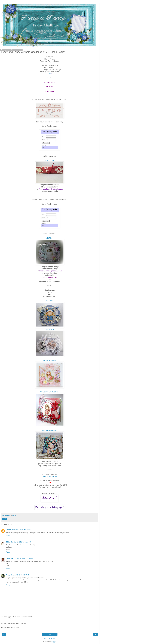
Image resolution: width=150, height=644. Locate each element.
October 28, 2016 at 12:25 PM (21, 542)
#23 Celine (50, 301)
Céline (8, 542)
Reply (8, 536)
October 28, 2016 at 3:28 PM (23, 558)
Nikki (50, 74)
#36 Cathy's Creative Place (50, 392)
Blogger (54, 642)
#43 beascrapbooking (50, 430)
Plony (8, 575)
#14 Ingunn (50, 160)
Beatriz (8, 530)
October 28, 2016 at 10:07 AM (21, 530)
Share (5, 519)
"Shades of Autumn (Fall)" (50, 476)
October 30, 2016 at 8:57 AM (20, 575)
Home (50, 634)
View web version (50, 638)
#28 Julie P (50, 330)
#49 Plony (50, 238)
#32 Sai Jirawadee (50, 360)
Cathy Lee (10, 558)
